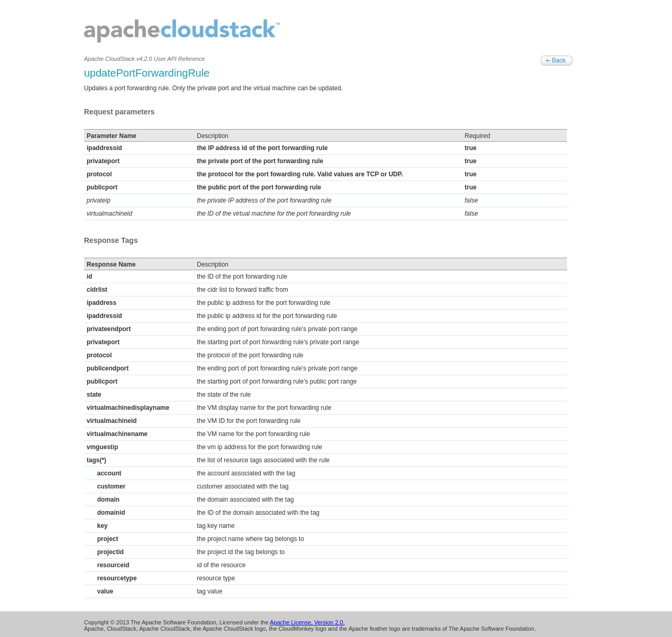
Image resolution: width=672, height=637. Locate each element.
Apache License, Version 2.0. (307, 622)
